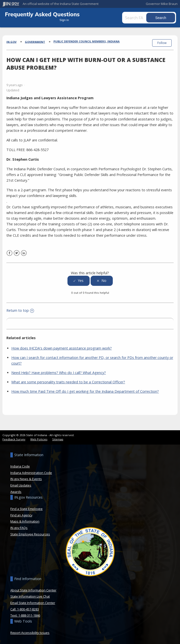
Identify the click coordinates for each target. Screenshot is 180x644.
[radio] (79, 281)
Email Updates (21, 485)
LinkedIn (24, 253)
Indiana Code (20, 466)
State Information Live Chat (30, 596)
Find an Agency (21, 515)
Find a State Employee (26, 509)
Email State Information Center (33, 603)
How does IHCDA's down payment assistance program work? (62, 348)
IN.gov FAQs (19, 528)
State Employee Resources (30, 534)
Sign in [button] (64, 20)
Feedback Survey (14, 439)
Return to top (20, 310)
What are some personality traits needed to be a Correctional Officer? (68, 382)
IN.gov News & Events (26, 479)
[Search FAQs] (135, 18)
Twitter (17, 253)
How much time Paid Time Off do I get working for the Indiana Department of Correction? (85, 391)
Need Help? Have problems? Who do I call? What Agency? (59, 373)
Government (35, 42)
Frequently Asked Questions (42, 14)
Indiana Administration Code (31, 473)
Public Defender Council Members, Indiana (87, 41)
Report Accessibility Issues (30, 633)
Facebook (9, 253)
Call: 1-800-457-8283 (25, 609)
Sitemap (58, 439)
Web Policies (39, 439)
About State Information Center (33, 590)
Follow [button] (162, 43)
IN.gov (11, 42)
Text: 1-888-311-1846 (25, 615)
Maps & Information (25, 521)
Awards (16, 492)
